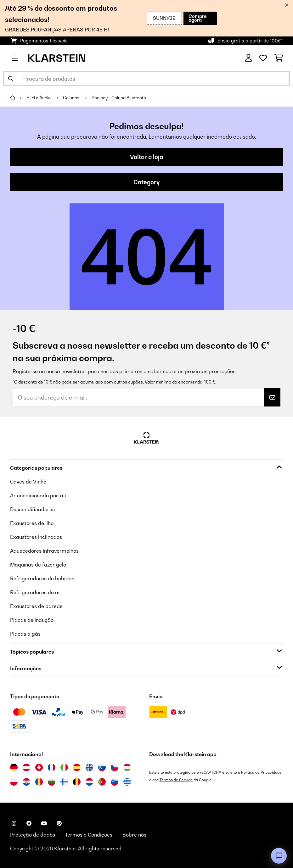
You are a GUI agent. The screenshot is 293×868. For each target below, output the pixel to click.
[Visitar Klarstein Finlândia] (64, 782)
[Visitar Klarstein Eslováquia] (102, 767)
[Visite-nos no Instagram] (14, 823)
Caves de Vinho (28, 482)
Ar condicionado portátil (39, 495)
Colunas (72, 98)
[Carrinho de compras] (279, 58)
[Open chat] (279, 856)
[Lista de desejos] (263, 58)
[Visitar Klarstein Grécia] (127, 782)
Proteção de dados (33, 835)
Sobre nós (134, 835)
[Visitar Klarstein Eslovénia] (115, 782)
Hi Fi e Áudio (39, 98)
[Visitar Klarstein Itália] (64, 767)
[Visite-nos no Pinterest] (59, 823)
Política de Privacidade (261, 772)
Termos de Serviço (176, 780)
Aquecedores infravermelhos (44, 551)
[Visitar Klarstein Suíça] (39, 767)
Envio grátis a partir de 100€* (250, 41)
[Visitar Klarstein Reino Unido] (89, 767)
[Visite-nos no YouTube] (44, 823)
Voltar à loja (146, 157)
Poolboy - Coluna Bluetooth (119, 98)
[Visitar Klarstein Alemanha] (14, 767)
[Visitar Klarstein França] (52, 767)
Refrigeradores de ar (35, 592)
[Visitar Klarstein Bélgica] (77, 782)
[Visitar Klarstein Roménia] (39, 782)
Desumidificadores (32, 509)
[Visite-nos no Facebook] (29, 823)
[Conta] (248, 58)
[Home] (18, 98)
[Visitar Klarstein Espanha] (77, 767)
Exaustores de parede (36, 606)
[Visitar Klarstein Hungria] (127, 767)
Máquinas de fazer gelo (38, 565)
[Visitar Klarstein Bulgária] (52, 782)
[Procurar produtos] (146, 79)
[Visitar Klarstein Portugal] (102, 782)
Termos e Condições (89, 835)
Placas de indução (32, 620)
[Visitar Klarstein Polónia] (14, 782)
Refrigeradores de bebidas (42, 578)
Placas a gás (25, 634)
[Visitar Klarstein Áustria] (26, 767)
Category (146, 182)
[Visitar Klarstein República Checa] (115, 767)
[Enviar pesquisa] (11, 79)
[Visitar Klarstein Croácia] (26, 782)
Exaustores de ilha (32, 523)
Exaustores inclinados (36, 537)
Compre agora (197, 18)
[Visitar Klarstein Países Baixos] (89, 782)
